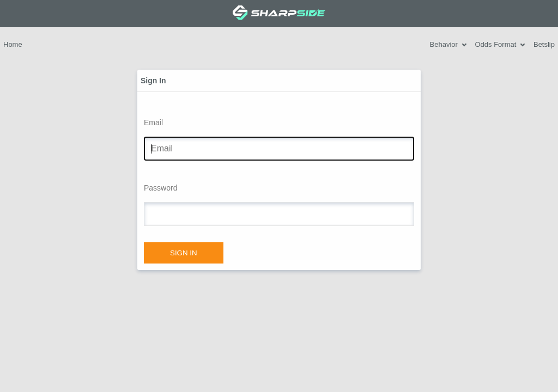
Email (153, 122)
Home (13, 44)
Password (160, 188)
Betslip (544, 44)
